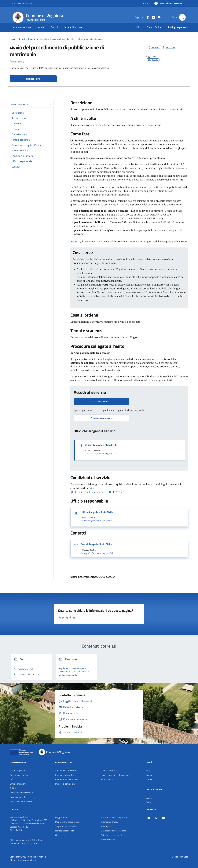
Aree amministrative (19, 775)
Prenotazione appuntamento (68, 822)
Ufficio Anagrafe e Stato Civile (101, 445)
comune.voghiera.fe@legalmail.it (29, 840)
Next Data (183, 857)
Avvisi (149, 771)
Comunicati (151, 775)
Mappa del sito (29, 860)
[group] (31, 669)
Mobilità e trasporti (109, 771)
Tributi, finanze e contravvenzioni (116, 775)
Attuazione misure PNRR (21, 801)
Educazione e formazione (67, 779)
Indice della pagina (31, 105)
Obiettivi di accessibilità (111, 835)
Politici (13, 788)
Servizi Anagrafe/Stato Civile (96, 544)
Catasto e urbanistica (65, 775)
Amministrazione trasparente (114, 817)
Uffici (138, 27)
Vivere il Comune (73, 27)
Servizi (54, 27)
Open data (60, 835)
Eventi (149, 802)
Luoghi (149, 798)
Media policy (16, 860)
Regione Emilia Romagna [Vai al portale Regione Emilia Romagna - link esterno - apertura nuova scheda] (22, 3)
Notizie (149, 779)
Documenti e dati (18, 797)
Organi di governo (18, 771)
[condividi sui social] (153, 48)
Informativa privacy (109, 822)
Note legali (106, 826)
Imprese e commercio (65, 784)
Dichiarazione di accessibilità (113, 831)
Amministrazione (22, 27)
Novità (41, 27)
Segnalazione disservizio (66, 826)
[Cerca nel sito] (182, 17)
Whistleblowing (108, 839)
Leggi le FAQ (61, 817)
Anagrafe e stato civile (66, 771)
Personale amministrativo (22, 793)
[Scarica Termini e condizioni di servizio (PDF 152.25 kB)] (97, 492)
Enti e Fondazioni (18, 784)
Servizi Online (154, 27)
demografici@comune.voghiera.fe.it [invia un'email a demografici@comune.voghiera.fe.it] (101, 454)
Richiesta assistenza (65, 831)
